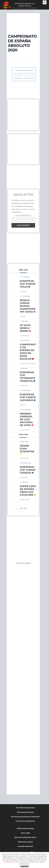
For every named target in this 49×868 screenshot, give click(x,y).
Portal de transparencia (25, 808)
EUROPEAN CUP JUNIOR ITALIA (28, 284)
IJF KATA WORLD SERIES (25, 328)
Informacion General (25, 812)
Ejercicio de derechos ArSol (25, 837)
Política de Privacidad (25, 828)
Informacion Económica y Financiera (25, 817)
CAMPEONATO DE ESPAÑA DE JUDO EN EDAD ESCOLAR (28, 352)
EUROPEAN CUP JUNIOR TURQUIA (28, 470)
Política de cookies (25, 842)
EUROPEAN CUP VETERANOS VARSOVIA (27, 377)
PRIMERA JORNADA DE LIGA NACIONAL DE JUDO (26, 419)
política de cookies (12, 862)
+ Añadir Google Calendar (24, 70)
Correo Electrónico (23, 215)
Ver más (23, 508)
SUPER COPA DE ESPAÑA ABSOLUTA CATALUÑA (28, 491)
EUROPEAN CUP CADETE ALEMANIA (28, 397)
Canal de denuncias (25, 846)
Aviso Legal (25, 833)
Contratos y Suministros (25, 821)
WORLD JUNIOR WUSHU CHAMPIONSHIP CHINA (28, 306)
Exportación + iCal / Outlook (24, 78)
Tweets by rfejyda (23, 563)
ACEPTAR (24, 866)
